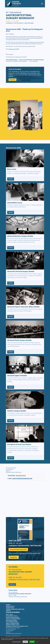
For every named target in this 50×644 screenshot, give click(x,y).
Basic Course (9, 614)
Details (11, 179)
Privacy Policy (10, 606)
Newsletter (12, 80)
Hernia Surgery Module (12, 622)
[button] (10, 116)
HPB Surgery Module (11, 620)
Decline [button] (25, 642)
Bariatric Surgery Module (13, 617)
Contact (8, 611)
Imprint (8, 605)
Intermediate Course (12, 616)
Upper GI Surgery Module (13, 623)
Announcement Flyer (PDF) (18, 549)
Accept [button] (32, 642)
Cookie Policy (10, 608)
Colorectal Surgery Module (13, 619)
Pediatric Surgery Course (13, 625)
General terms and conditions (15, 609)
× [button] (37, 642)
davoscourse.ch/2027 (14, 49)
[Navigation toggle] (42, 4)
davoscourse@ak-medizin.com (22, 479)
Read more (12, 584)
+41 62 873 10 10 (20, 476)
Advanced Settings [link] (17, 642)
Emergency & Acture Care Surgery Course (17, 626)
